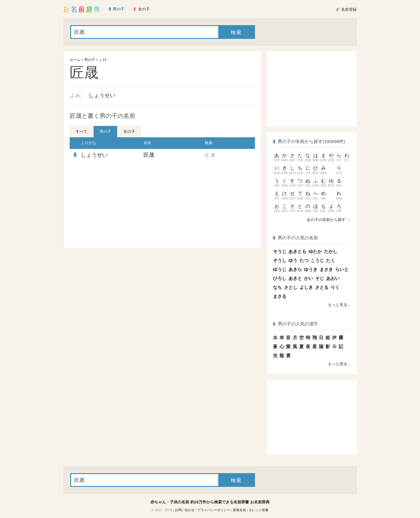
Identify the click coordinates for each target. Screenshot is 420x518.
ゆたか (315, 251)
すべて (81, 131)
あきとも (297, 251)
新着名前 (239, 510)
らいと (342, 269)
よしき (306, 287)
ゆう (293, 260)
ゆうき (311, 269)
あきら (295, 269)
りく (335, 287)
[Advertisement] (114, 205)
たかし (331, 251)
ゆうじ (280, 269)
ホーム (75, 60)
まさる (280, 296)
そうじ (280, 251)
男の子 (90, 60)
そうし (280, 260)
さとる (322, 287)
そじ (320, 278)
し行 (103, 60)
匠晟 (149, 155)
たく (331, 260)
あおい (333, 278)
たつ (304, 260)
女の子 (129, 131)
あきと (295, 278)
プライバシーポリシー (214, 510)
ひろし (280, 278)
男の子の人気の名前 (296, 238)
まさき (326, 269)
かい (308, 278)
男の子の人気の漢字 (296, 324)
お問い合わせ (185, 510)
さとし (291, 287)
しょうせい (102, 95)
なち (277, 287)
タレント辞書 (259, 510)
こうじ (317, 260)
